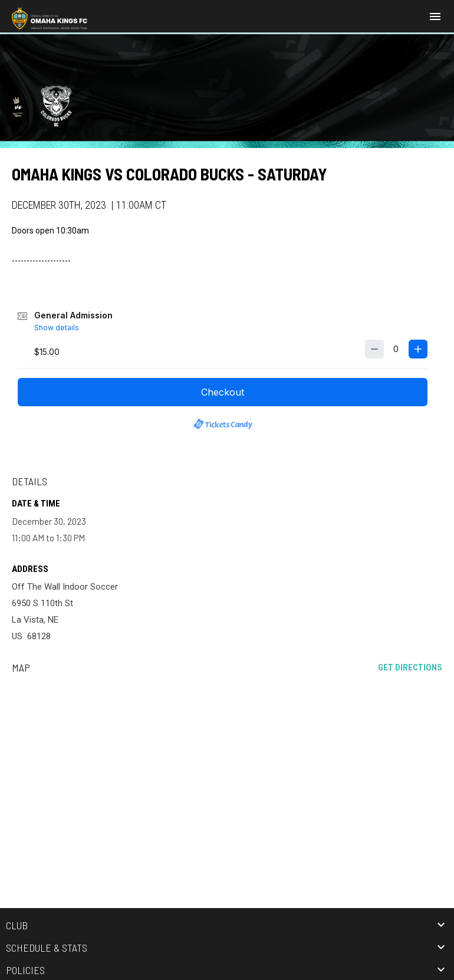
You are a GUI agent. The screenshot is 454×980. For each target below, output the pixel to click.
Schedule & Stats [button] (47, 948)
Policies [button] (25, 970)
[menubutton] (435, 17)
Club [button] (17, 925)
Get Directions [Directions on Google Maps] (410, 667)
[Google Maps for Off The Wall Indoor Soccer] (227, 773)
